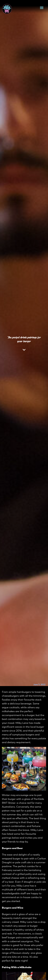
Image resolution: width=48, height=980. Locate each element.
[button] (42, 8)
